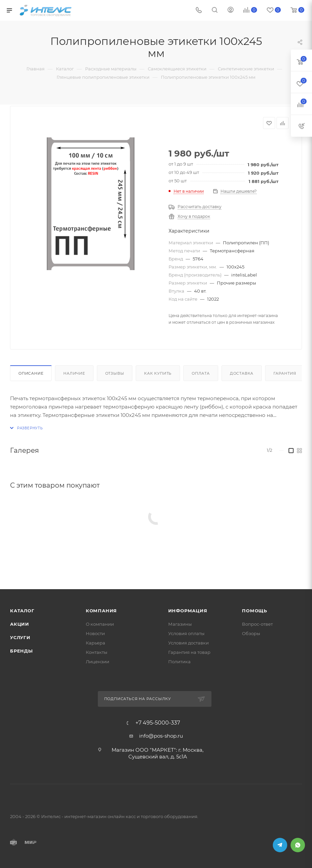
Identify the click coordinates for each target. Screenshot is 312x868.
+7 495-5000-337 (158, 723)
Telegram (280, 845)
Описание (31, 373)
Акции (20, 624)
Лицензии (98, 662)
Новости (95, 633)
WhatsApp (298, 845)
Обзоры (251, 633)
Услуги (20, 637)
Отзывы (115, 373)
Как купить (158, 373)
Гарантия (285, 373)
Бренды (21, 651)
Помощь (255, 611)
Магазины (180, 624)
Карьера (96, 643)
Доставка (242, 373)
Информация (188, 611)
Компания (101, 611)
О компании (100, 624)
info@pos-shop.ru (161, 736)
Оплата (201, 373)
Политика (179, 662)
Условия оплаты (186, 633)
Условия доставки (189, 643)
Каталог (22, 611)
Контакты (97, 652)
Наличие (74, 373)
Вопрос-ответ (257, 624)
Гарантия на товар (189, 652)
